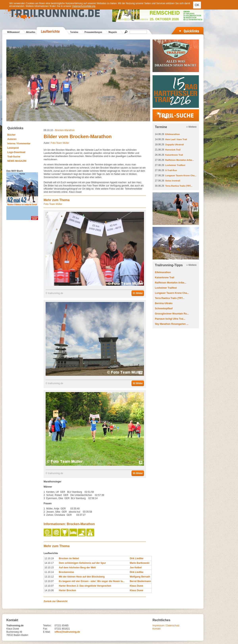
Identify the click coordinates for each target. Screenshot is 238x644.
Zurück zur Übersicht (56, 601)
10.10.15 (49, 568)
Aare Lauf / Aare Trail (176, 139)
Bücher (11, 135)
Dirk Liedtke (137, 558)
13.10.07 (49, 581)
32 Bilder (138, 383)
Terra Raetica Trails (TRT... (179, 186)
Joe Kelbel (136, 568)
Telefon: (47, 626)
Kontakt (157, 629)
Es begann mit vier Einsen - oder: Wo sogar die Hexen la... (92, 581)
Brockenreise (66, 572)
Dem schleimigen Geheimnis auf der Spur (82, 563)
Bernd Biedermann (140, 581)
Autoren (12, 139)
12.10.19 (49, 558)
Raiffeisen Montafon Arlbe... (180, 160)
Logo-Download (16, 152)
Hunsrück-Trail (173, 150)
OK (197, 5)
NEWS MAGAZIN (17, 161)
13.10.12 (49, 577)
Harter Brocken (68, 590)
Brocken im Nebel (69, 558)
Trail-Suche (14, 157)
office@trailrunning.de (67, 632)
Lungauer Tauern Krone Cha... (181, 175)
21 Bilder (138, 293)
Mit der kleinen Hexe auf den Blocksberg (82, 577)
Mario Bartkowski (140, 563)
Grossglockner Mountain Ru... (172, 314)
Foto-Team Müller (60, 143)
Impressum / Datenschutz (166, 626)
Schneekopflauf (164, 309)
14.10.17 (49, 563)
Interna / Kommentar (19, 144)
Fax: (45, 629)
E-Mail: (47, 632)
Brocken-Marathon (65, 130)
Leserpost (13, 148)
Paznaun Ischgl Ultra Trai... (170, 319)
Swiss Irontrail (173, 181)
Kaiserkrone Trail (174, 155)
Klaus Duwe (136, 586)
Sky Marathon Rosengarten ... (172, 324)
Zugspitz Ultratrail (175, 145)
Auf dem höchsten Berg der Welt (77, 568)
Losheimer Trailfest (175, 165)
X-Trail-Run (171, 170)
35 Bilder (138, 473)
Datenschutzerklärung (84, 6)
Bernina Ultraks (164, 303)
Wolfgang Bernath (140, 577)
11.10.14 (49, 572)
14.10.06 (49, 590)
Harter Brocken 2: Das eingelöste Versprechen (85, 586)
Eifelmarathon (172, 134)
